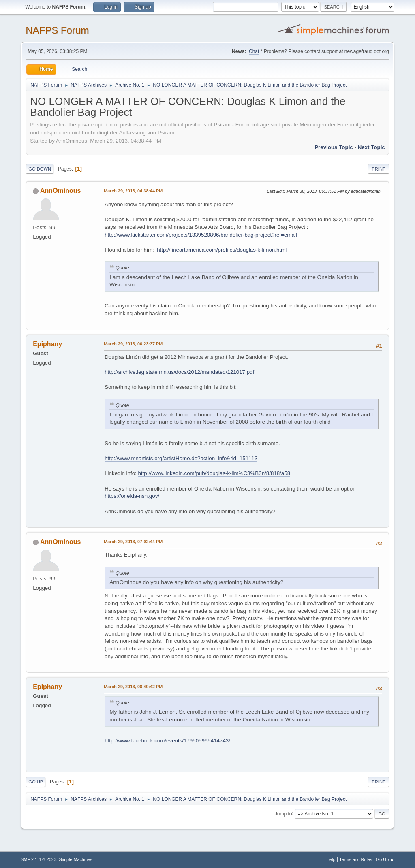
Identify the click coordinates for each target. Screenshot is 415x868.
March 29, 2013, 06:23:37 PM (133, 344)
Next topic (371, 147)
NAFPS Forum (57, 30)
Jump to (283, 813)
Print (379, 169)
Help (331, 859)
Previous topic (334, 147)
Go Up (36, 782)
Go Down (40, 169)
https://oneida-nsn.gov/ (132, 496)
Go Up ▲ (385, 859)
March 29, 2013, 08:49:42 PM (133, 687)
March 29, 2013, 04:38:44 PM (133, 191)
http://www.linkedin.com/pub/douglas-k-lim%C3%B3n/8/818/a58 (214, 473)
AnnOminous (60, 191)
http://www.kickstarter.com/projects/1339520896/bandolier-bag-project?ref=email (201, 235)
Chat (254, 51)
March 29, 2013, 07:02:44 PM (133, 542)
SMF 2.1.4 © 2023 (39, 859)
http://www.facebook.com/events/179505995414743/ (167, 741)
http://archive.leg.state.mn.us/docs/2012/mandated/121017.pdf (179, 372)
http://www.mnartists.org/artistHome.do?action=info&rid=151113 (181, 458)
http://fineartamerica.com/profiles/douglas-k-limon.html (222, 250)
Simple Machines (76, 859)
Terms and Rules (356, 859)
